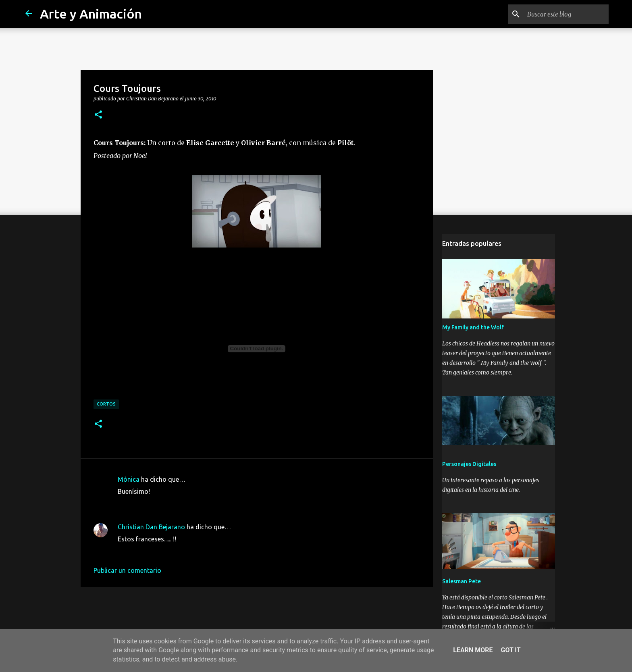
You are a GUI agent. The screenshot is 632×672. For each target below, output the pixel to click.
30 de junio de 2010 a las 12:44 (163, 503)
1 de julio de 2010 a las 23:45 (160, 551)
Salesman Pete (462, 581)
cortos (106, 404)
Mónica (129, 479)
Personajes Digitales (469, 464)
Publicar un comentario (127, 570)
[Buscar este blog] (566, 14)
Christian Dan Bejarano (151, 527)
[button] (98, 115)
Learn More (473, 650)
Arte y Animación (91, 14)
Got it (510, 650)
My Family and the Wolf (473, 327)
